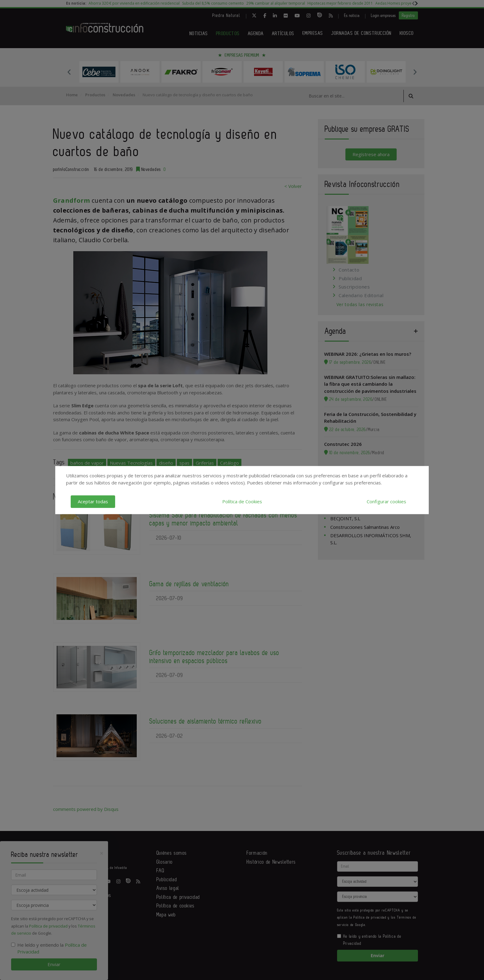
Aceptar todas (93, 501)
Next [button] (415, 72)
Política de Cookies (242, 501)
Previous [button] (69, 72)
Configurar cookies (386, 501)
